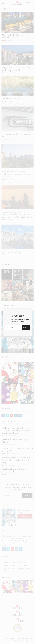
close (31, 275)
